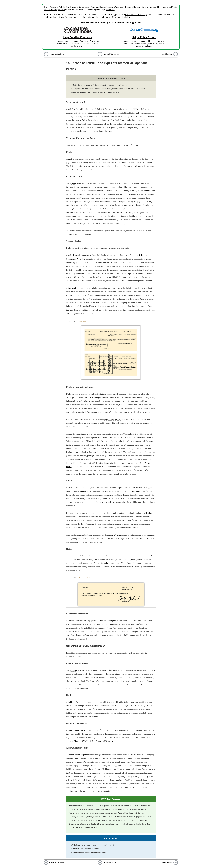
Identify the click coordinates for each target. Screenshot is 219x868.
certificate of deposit (108, 621)
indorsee (86, 685)
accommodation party (78, 755)
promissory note (91, 556)
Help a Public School (144, 37)
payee (133, 559)
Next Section (167, 54)
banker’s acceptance (113, 419)
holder (71, 702)
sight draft (72, 255)
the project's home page (136, 14)
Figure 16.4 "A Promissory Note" (107, 563)
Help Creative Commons (78, 37)
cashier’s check (116, 535)
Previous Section (56, 54)
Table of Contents (111, 54)
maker (111, 559)
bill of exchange (93, 397)
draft (70, 159)
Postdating (134, 491)
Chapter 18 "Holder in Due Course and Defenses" (94, 741)
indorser (73, 670)
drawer (73, 183)
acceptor (72, 209)
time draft (72, 288)
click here (110, 10)
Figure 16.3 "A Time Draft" (83, 313)
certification (147, 513)
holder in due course (77, 730)
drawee (147, 191)
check (84, 491)
